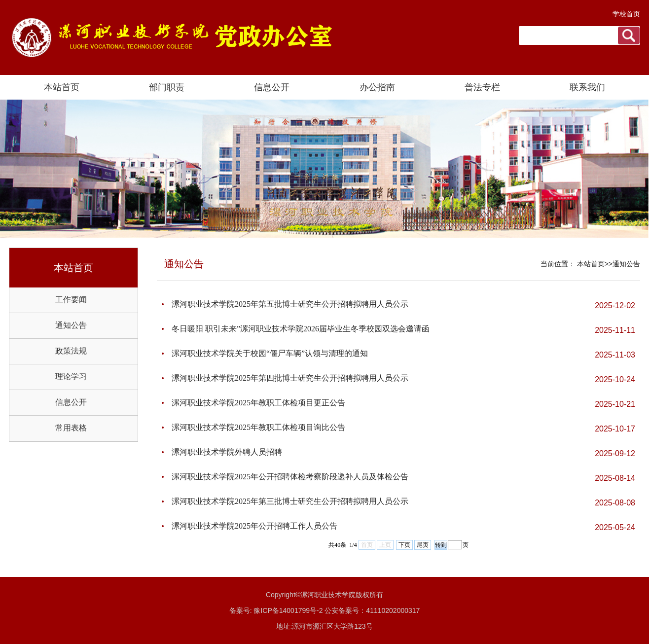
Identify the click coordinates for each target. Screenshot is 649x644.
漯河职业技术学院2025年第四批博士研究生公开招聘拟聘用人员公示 (290, 378)
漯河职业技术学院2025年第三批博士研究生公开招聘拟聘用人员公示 (290, 501)
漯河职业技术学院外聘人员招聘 (227, 452)
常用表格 (71, 428)
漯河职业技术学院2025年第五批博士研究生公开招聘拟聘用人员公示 (290, 304)
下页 (404, 545)
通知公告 (71, 325)
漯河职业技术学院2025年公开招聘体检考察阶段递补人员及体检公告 (290, 477)
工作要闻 (71, 300)
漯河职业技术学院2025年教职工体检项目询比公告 (258, 427)
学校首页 (626, 14)
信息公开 (71, 402)
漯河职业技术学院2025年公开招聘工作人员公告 (254, 526)
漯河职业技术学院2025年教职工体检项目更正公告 (258, 403)
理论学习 (71, 376)
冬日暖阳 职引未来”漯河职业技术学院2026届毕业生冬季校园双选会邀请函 (301, 329)
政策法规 (71, 351)
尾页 (423, 545)
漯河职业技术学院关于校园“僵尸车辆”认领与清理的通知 (270, 353)
